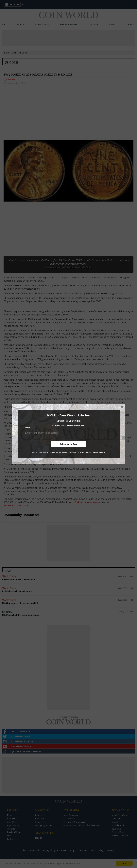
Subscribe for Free (69, 444)
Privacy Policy (99, 452)
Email (28, 428)
